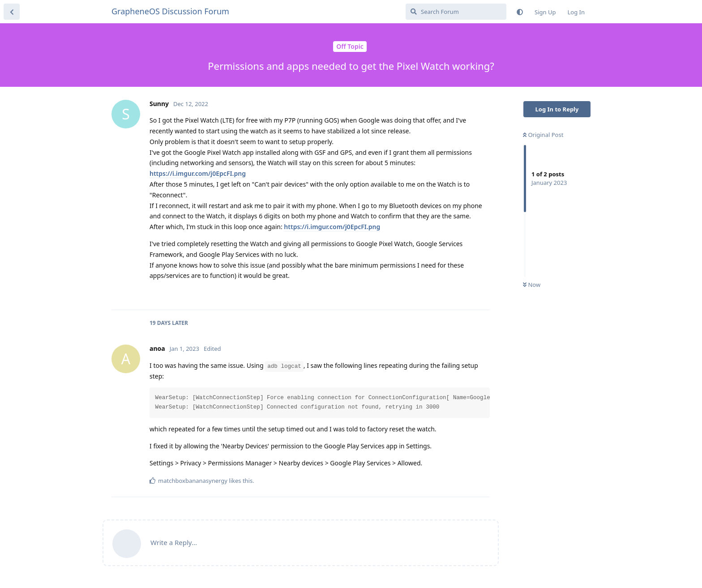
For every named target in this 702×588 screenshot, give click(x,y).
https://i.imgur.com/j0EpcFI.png (198, 173)
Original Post (543, 135)
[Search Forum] (456, 12)
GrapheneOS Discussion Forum (170, 11)
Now (532, 285)
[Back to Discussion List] (12, 12)
